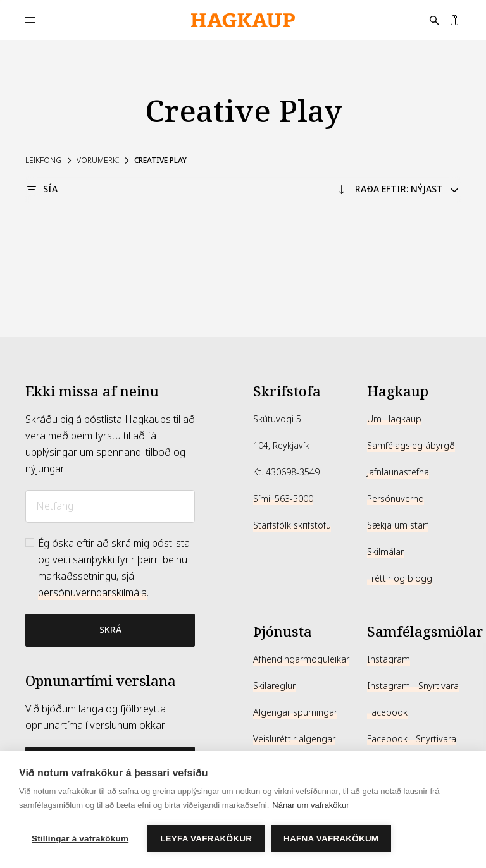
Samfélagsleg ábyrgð (411, 446)
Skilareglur (274, 686)
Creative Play (160, 161)
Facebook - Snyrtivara (412, 739)
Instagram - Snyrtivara (413, 686)
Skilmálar (385, 552)
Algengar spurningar (295, 712)
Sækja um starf (398, 525)
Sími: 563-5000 (283, 499)
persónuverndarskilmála (92, 593)
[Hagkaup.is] (243, 21)
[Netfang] (110, 506)
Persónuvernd (396, 499)
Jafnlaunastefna (398, 472)
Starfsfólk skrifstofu (292, 525)
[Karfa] (454, 20)
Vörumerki (98, 161)
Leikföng (43, 161)
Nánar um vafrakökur (310, 805)
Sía (41, 189)
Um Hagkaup (394, 419)
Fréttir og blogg (400, 578)
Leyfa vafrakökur (206, 839)
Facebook (387, 712)
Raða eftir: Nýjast (399, 189)
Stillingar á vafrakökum (80, 839)
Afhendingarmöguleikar (301, 659)
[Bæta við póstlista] (110, 630)
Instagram (389, 659)
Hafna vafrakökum (331, 839)
